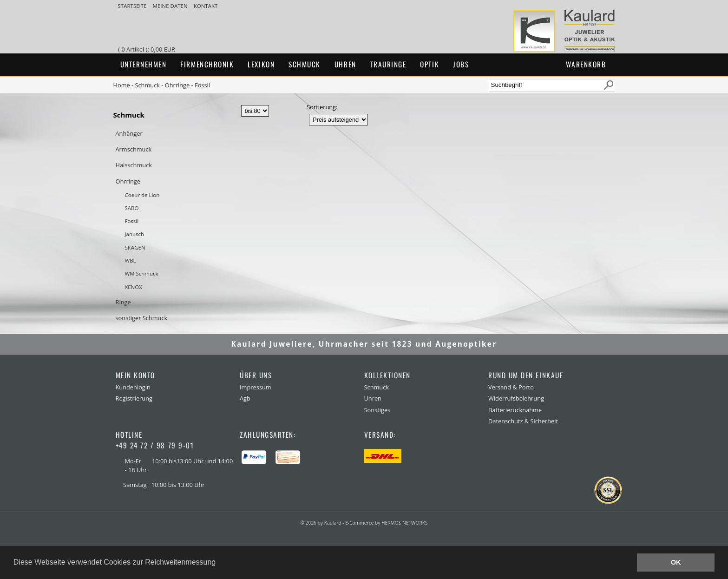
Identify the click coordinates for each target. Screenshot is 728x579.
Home (122, 85)
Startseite (133, 6)
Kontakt (206, 6)
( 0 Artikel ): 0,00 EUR (148, 49)
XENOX (134, 287)
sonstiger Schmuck (142, 318)
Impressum (256, 387)
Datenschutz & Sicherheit (523, 421)
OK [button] (676, 562)
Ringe (123, 302)
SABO (132, 208)
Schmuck (305, 64)
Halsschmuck (134, 165)
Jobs (461, 64)
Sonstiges (377, 410)
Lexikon (261, 64)
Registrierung (134, 398)
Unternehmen (144, 64)
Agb (245, 398)
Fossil (202, 85)
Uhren (345, 64)
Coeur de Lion (142, 195)
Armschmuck (134, 149)
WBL (131, 260)
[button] (219, 563)
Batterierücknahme (515, 410)
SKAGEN (135, 247)
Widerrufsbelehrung (516, 398)
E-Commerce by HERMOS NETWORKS (386, 523)
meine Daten (171, 6)
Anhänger (129, 133)
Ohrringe (177, 85)
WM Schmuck (142, 273)
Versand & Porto (511, 387)
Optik (430, 64)
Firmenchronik (207, 64)
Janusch (135, 234)
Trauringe (388, 64)
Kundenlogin (133, 387)
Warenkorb (586, 64)
